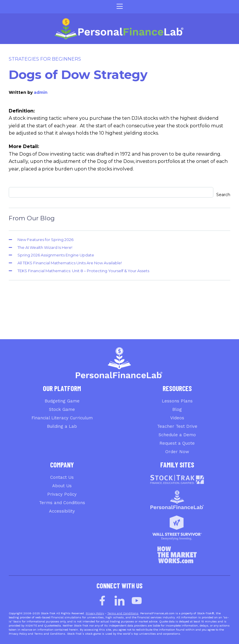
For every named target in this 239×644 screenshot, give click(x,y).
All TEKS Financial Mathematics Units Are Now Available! (70, 263)
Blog (177, 409)
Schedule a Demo (177, 435)
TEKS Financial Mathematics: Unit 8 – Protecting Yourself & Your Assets (83, 271)
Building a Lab (62, 426)
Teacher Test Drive (177, 426)
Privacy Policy (62, 494)
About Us (62, 486)
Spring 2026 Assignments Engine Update (56, 255)
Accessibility (62, 511)
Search (223, 195)
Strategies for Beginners (45, 59)
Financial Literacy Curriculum (62, 418)
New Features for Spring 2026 (45, 240)
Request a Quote (177, 443)
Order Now (177, 452)
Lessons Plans (177, 401)
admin (41, 92)
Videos (177, 418)
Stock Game (62, 409)
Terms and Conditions (62, 503)
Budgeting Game (62, 401)
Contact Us (62, 477)
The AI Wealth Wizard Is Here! (45, 247)
